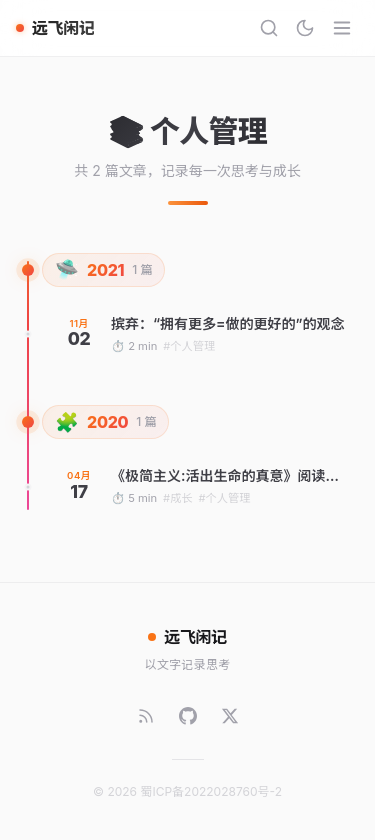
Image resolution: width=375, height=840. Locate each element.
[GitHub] (188, 716)
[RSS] (146, 716)
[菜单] (342, 28)
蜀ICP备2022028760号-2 (211, 791)
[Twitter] (230, 716)
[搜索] (269, 28)
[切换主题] (305, 28)
